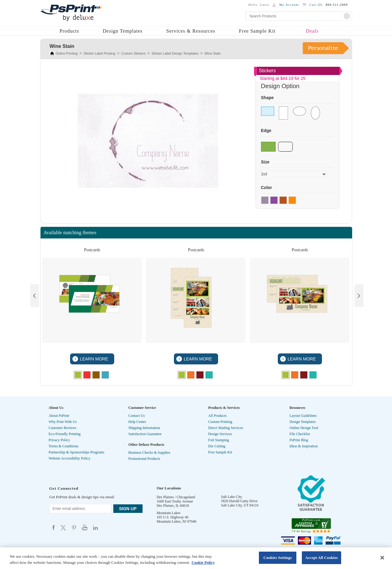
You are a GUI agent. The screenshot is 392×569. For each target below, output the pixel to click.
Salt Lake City (232, 497)
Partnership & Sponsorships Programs (77, 452)
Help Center (137, 422)
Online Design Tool (304, 428)
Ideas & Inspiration (304, 446)
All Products (217, 416)
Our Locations (169, 488)
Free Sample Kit (257, 31)
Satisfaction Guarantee (145, 434)
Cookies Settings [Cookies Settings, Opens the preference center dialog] (278, 558)
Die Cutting (217, 446)
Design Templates (123, 31)
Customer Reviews (63, 428)
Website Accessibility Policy (70, 458)
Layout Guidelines (303, 416)
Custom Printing (220, 422)
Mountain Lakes (168, 513)
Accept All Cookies (321, 558)
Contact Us (137, 416)
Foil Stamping (219, 440)
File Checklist (300, 434)
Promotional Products (144, 459)
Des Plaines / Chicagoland (176, 497)
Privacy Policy (59, 440)
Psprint (54, 527)
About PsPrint (59, 416)
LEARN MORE (93, 359)
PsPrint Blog (299, 440)
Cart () (316, 5)
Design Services (220, 434)
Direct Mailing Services (226, 428)
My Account (289, 5)
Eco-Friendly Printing (65, 434)
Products (69, 31)
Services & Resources (191, 31)
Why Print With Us (63, 422)
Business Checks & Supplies (150, 453)
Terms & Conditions (64, 446)
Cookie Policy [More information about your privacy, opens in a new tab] (203, 562)
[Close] (382, 558)
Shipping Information (144, 428)
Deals (312, 31)
